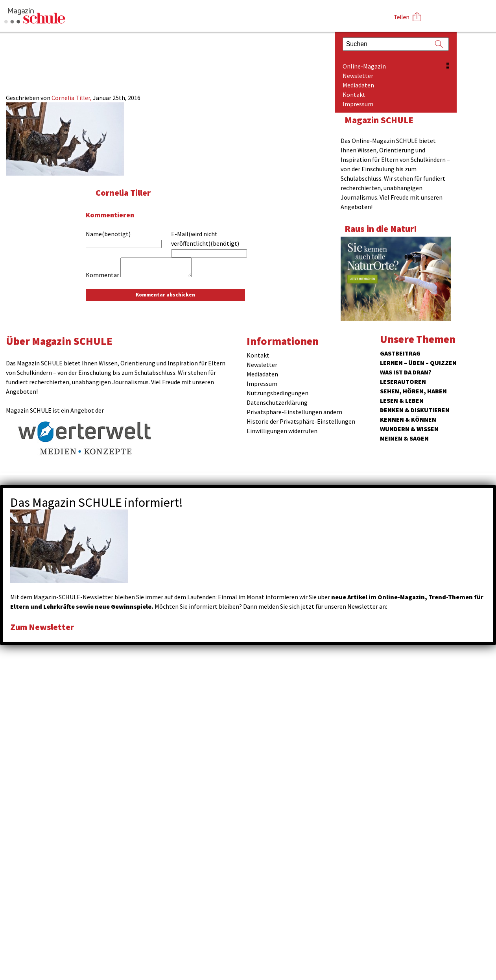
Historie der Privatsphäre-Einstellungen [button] (301, 421)
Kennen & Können (408, 419)
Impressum (358, 104)
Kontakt (354, 94)
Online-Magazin (364, 66)
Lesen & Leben (402, 400)
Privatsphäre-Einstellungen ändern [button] (294, 412)
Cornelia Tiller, (72, 98)
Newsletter (358, 76)
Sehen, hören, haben (413, 391)
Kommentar (102, 275)
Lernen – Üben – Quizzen (418, 363)
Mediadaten (358, 85)
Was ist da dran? (406, 372)
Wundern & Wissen (409, 429)
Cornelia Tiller (124, 192)
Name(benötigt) (108, 234)
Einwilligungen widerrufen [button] (282, 431)
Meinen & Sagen (404, 438)
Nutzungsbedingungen (278, 393)
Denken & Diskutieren (415, 410)
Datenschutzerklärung (277, 402)
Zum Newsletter (43, 627)
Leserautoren (403, 382)
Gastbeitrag (400, 353)
